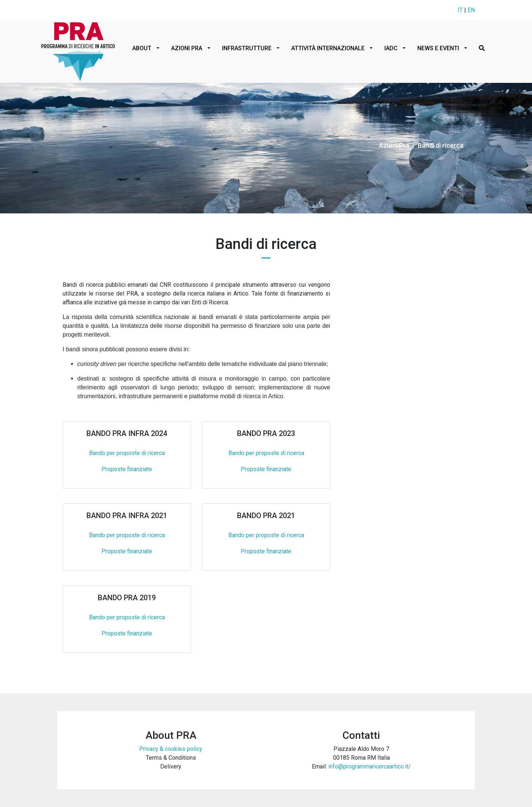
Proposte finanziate (127, 469)
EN (471, 10)
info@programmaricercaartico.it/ (370, 766)
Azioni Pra (394, 145)
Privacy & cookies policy (171, 749)
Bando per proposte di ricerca (127, 453)
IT (460, 10)
